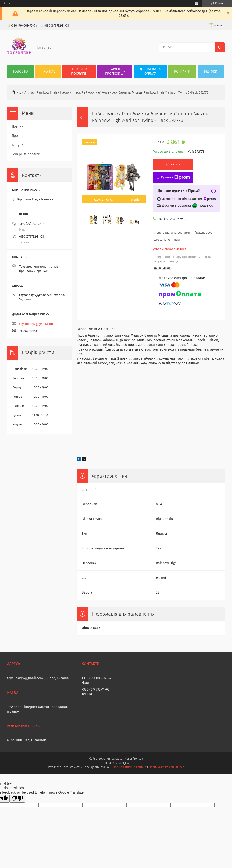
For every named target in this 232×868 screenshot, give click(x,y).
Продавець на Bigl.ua (116, 763)
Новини (18, 127)
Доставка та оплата (150, 71)
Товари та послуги (79, 71)
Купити (175, 164)
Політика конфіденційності (167, 767)
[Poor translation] (17, 799)
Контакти (182, 72)
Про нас (48, 72)
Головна (21, 72)
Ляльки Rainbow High (41, 93)
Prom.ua (138, 759)
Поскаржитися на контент (130, 767)
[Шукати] (220, 47)
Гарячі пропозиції (115, 71)
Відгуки (211, 72)
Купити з (175, 177)
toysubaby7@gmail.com (36, 324)
